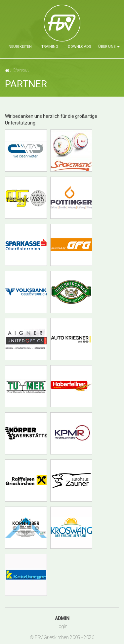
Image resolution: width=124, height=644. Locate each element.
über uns (109, 47)
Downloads (79, 47)
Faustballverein (84, 25)
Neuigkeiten (20, 47)
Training (50, 47)
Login (62, 626)
